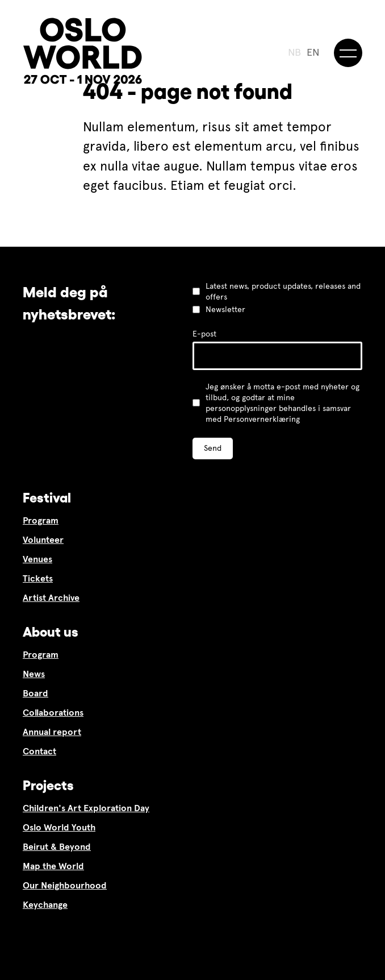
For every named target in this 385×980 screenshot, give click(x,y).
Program (41, 520)
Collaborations (53, 713)
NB (294, 52)
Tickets (38, 578)
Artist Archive (51, 598)
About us (51, 632)
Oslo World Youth (59, 827)
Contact (39, 751)
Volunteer (43, 540)
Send (213, 448)
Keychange (45, 905)
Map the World (53, 866)
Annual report (52, 732)
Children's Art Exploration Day (86, 808)
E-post (204, 334)
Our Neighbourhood (65, 885)
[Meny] (348, 53)
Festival (47, 498)
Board (35, 693)
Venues (37, 559)
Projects (48, 785)
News (34, 674)
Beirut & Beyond (57, 847)
